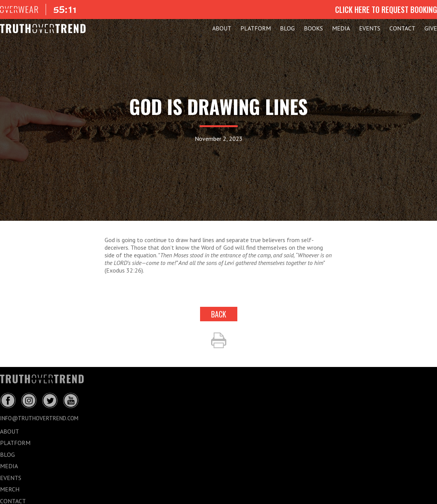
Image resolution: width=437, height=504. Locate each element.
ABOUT (222, 28)
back (219, 314)
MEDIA (341, 28)
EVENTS (370, 28)
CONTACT (402, 28)
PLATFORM (256, 28)
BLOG (287, 28)
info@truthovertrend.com (39, 418)
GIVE (431, 28)
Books (313, 28)
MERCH (10, 489)
